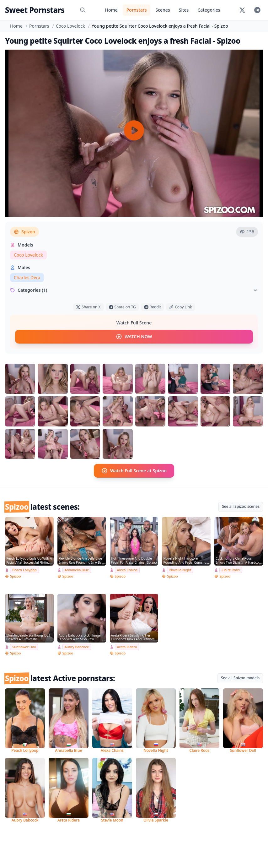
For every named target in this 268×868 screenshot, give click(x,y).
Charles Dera (27, 277)
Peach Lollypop (24, 570)
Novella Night (180, 570)
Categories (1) (134, 290)
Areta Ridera (127, 647)
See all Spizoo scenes (241, 506)
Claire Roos (231, 570)
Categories (209, 10)
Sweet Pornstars (35, 10)
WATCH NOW (134, 337)
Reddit (153, 307)
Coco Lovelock (70, 26)
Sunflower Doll (24, 647)
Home (111, 10)
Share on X (88, 307)
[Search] (83, 10)
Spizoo (24, 232)
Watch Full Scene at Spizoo (134, 471)
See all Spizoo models (240, 678)
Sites (184, 10)
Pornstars (137, 10)
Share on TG (122, 307)
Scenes (163, 10)
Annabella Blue (77, 570)
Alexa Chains (127, 570)
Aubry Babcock (77, 647)
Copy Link (180, 307)
